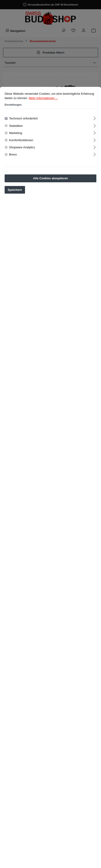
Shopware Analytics (22, 156)
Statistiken (16, 135)
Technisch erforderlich (23, 127)
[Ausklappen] (95, 126)
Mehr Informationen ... (43, 107)
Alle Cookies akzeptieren (51, 187)
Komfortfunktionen (21, 149)
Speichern (15, 199)
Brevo (13, 163)
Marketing (16, 142)
